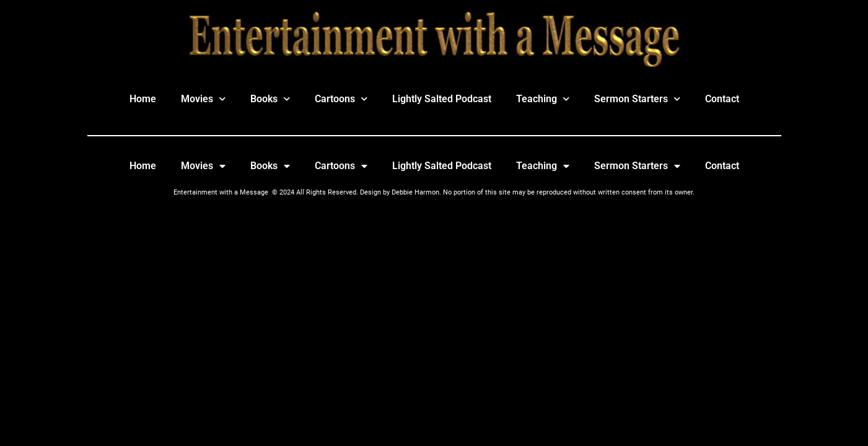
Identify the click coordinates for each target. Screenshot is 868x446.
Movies (203, 99)
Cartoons (341, 99)
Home (143, 99)
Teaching (543, 99)
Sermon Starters (637, 99)
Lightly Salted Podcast (442, 99)
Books (270, 99)
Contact (722, 99)
